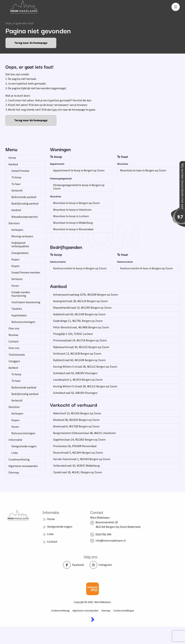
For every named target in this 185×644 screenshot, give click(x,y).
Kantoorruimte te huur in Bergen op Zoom (146, 268)
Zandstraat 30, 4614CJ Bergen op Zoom (78, 472)
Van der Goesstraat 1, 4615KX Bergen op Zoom (82, 459)
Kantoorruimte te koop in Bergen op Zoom (80, 268)
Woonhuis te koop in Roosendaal (73, 229)
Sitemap (14, 473)
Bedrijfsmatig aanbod (25, 204)
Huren (15, 286)
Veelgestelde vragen (24, 446)
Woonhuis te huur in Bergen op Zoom (143, 171)
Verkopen (17, 230)
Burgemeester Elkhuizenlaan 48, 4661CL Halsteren (84, 433)
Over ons (14, 329)
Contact (14, 342)
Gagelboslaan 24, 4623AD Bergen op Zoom (79, 440)
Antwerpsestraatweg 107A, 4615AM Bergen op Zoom (86, 295)
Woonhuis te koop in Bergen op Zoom (76, 203)
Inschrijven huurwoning (26, 302)
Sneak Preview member (26, 273)
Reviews (13, 335)
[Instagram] (101, 565)
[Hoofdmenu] (176, 7)
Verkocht (17, 191)
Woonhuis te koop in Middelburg (73, 223)
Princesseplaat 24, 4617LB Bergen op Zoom (80, 340)
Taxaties (17, 309)
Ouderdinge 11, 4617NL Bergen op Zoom (78, 321)
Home (12, 158)
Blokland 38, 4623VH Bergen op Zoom (76, 420)
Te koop (16, 177)
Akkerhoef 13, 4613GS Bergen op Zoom (77, 413)
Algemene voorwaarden (23, 466)
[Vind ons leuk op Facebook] (73, 565)
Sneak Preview (20, 171)
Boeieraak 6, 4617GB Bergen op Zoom (76, 426)
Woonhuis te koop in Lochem (71, 216)
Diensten (14, 223)
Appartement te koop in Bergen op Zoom (79, 171)
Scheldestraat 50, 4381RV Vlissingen (75, 373)
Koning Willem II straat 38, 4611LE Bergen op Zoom (85, 367)
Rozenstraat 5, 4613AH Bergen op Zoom (78, 453)
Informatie (15, 440)
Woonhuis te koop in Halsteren (72, 210)
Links (15, 453)
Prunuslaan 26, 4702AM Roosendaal (75, 446)
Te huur (16, 184)
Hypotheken (19, 315)
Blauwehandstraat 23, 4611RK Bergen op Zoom (82, 308)
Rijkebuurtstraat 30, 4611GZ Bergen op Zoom (81, 347)
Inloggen (14, 361)
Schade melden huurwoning (21, 294)
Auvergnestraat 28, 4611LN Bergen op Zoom (80, 301)
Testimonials (17, 355)
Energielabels (20, 253)
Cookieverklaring (19, 460)
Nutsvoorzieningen (23, 322)
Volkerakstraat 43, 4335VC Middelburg (76, 466)
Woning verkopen (22, 236)
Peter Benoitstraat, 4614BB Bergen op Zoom (81, 327)
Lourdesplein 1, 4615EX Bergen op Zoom (78, 380)
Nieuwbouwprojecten (25, 217)
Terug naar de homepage (31, 43)
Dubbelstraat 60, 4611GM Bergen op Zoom (79, 314)
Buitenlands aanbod (24, 197)
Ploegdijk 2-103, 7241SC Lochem (73, 334)
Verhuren (17, 279)
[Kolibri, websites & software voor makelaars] (93, 619)
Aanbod (13, 164)
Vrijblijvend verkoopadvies (20, 245)
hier (55, 110)
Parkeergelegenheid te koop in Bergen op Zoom (79, 187)
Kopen (15, 260)
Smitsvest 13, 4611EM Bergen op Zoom (77, 354)
